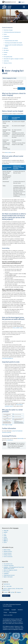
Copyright (14, 610)
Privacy (5, 612)
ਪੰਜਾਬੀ (5, 536)
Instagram (19, 592)
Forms (5, 34)
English (23, 2)
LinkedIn (6, 592)
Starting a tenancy (8, 551)
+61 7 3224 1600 (8, 586)
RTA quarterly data (8, 57)
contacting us (10, 440)
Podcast (6, 52)
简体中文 (6, 539)
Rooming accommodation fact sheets (14, 43)
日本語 (5, 537)
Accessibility (6, 610)
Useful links (6, 61)
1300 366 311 (7, 584)
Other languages (13, 612)
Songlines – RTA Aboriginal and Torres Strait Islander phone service (14, 568)
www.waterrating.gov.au (7, 358)
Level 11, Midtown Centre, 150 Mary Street (13, 589)
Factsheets (6, 38)
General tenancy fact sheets (11, 41)
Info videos (6, 50)
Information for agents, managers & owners (14, 59)
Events (5, 54)
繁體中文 (6, 541)
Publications (6, 36)
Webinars (6, 48)
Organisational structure (9, 575)
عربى (5, 534)
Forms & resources (8, 557)
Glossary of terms (8, 63)
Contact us (6, 596)
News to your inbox (8, 615)
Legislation (6, 573)
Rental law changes (8, 30)
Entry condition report (18, 328)
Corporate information (9, 566)
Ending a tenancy (8, 555)
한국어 (5, 542)
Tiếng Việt (6, 531)
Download (21, 88)
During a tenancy (8, 553)
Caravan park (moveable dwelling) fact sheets (14, 45)
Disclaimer (20, 610)
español (5, 532)
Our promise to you (8, 564)
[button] (5, 68)
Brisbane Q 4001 (6, 590)
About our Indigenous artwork (10, 570)
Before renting (7, 550)
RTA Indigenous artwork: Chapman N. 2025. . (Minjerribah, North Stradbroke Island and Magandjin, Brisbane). (13, 628)
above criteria (8, 152)
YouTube (12, 592)
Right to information (8, 577)
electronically (21, 438)
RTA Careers (7, 572)
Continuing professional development (12, 32)
